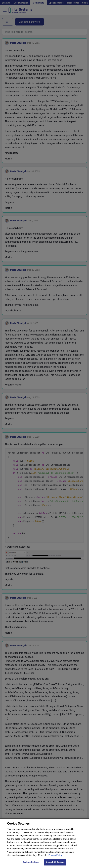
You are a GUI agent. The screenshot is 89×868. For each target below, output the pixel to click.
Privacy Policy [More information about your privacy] (55, 858)
